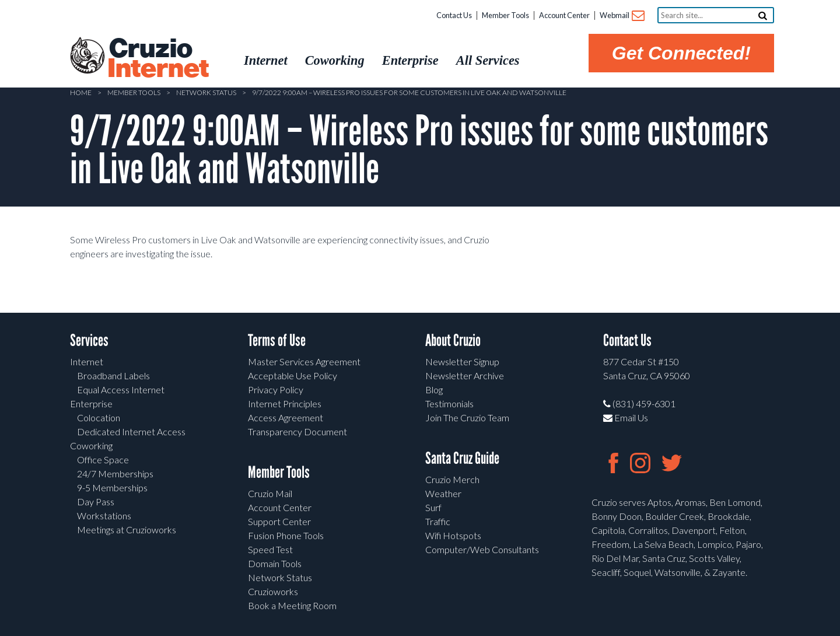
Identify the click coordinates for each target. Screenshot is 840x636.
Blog (434, 389)
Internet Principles (285, 403)
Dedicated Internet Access (131, 431)
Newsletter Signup (462, 361)
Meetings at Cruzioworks (127, 530)
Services (89, 340)
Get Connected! (681, 53)
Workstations (104, 516)
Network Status (206, 92)
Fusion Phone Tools (286, 535)
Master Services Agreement (304, 361)
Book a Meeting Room (292, 605)
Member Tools (505, 15)
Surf (433, 507)
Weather (443, 493)
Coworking (91, 445)
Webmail (622, 16)
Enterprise (91, 403)
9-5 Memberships (112, 488)
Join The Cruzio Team (467, 417)
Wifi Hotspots (453, 535)
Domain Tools (275, 563)
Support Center (279, 521)
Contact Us (454, 15)
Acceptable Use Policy (293, 375)
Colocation (99, 417)
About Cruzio (453, 340)
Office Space (103, 459)
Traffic (438, 521)
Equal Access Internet (121, 389)
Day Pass (96, 502)
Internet (87, 361)
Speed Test (270, 549)
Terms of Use (277, 340)
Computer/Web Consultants (482, 549)
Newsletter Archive (465, 375)
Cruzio (157, 59)
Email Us (626, 417)
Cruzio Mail (270, 493)
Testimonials (449, 403)
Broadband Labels (113, 375)
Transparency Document (297, 431)
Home (81, 92)
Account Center (564, 15)
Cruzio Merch (452, 479)
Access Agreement (286, 417)
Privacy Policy (276, 389)
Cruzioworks (273, 591)
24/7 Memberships (115, 473)
